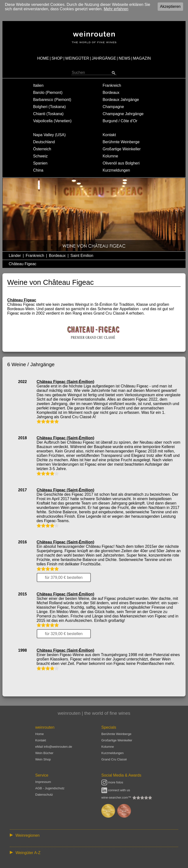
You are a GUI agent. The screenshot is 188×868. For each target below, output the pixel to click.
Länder (15, 256)
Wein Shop (43, 759)
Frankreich (112, 85)
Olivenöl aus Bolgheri (121, 163)
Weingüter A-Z (28, 853)
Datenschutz (44, 795)
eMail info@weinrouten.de (54, 747)
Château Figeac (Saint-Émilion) (66, 382)
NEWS (125, 58)
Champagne (113, 107)
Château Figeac (23, 264)
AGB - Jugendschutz (50, 788)
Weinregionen (27, 835)
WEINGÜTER (77, 58)
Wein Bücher (44, 753)
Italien (38, 85)
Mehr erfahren (116, 9)
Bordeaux (111, 93)
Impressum (43, 782)
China (38, 170)
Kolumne (110, 156)
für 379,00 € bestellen (64, 577)
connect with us (116, 790)
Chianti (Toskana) (48, 114)
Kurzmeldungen (116, 170)
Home (40, 734)
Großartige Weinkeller (122, 149)
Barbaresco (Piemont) (52, 100)
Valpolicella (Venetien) (52, 121)
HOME (43, 58)
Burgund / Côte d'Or (120, 121)
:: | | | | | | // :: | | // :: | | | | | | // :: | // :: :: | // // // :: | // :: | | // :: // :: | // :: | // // (94, 835)
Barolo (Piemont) (48, 93)
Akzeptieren (170, 6)
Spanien (40, 163)
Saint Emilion (82, 256)
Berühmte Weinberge (121, 142)
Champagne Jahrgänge (123, 114)
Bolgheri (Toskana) (49, 107)
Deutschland (44, 142)
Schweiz (40, 156)
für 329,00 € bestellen (64, 634)
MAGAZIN (142, 58)
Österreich (42, 149)
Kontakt (109, 135)
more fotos (112, 782)
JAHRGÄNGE (104, 58)
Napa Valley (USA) (49, 135)
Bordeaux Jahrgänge (121, 100)
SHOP (57, 58)
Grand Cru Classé (114, 759)
